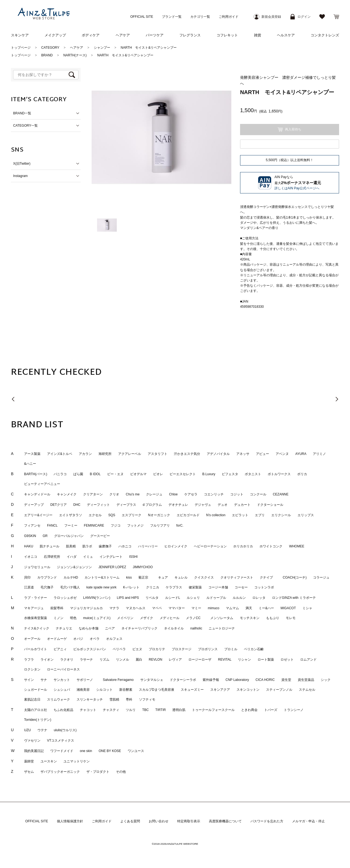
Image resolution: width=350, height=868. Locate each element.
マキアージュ (34, 608)
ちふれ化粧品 (63, 710)
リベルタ (152, 598)
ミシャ (307, 608)
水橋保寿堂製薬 (36, 618)
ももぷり (273, 618)
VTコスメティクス (61, 741)
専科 (129, 700)
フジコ (116, 526)
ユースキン (49, 762)
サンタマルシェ (152, 680)
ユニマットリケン (77, 762)
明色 (73, 618)
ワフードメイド (62, 751)
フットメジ (135, 526)
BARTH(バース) (36, 474)
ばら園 (78, 474)
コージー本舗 (218, 588)
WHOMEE (297, 547)
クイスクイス (204, 578)
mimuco (214, 608)
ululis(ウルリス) (65, 730)
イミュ (88, 557)
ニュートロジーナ (222, 629)
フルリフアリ (160, 526)
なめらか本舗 (89, 629)
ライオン (47, 660)
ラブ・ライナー (36, 598)
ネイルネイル (174, 629)
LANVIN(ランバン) (97, 598)
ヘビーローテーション (210, 547)
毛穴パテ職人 (70, 588)
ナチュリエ (64, 629)
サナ (44, 680)
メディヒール (170, 618)
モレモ (291, 618)
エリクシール (281, 515)
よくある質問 (130, 821)
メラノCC (195, 618)
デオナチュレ (178, 505)
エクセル (95, 515)
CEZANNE (281, 495)
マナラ (114, 608)
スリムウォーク (59, 700)
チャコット (88, 710)
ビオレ (158, 474)
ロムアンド (308, 660)
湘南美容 (83, 690)
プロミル (231, 649)
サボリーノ (86, 680)
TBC (145, 710)
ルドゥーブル (216, 598)
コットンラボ (264, 588)
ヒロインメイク (176, 547)
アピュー (262, 454)
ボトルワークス (279, 474)
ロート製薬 (266, 660)
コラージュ (321, 578)
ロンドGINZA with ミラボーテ (294, 598)
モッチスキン (250, 618)
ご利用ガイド (229, 17)
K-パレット (131, 588)
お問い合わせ (159, 821)
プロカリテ (157, 649)
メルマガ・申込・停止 (308, 821)
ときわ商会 (249, 710)
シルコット (104, 690)
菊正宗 (145, 578)
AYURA (301, 454)
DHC (77, 505)
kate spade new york (101, 588)
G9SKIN (30, 536)
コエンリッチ (214, 495)
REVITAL (225, 660)
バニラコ (60, 474)
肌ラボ (87, 547)
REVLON (155, 660)
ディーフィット (98, 505)
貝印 (27, 578)
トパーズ (271, 710)
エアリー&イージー (38, 515)
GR (45, 536)
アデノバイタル (218, 454)
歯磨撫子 (105, 547)
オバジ (78, 639)
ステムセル (307, 690)
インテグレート (111, 557)
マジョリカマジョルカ (86, 608)
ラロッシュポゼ (65, 598)
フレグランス (190, 35)
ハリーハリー (148, 547)
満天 (249, 608)
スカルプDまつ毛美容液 (157, 690)
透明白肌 (179, 710)
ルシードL (173, 598)
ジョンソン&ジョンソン (74, 567)
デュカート (242, 505)
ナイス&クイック (37, 629)
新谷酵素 (126, 690)
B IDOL (95, 474)
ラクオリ (67, 660)
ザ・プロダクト (98, 772)
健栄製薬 (195, 588)
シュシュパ (62, 690)
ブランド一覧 (172, 17)
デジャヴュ (203, 505)
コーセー (241, 588)
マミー (196, 608)
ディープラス (126, 505)
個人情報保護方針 (70, 821)
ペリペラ (119, 649)
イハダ (72, 557)
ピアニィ (60, 649)
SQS (112, 515)
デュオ (223, 505)
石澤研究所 (52, 557)
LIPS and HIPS (128, 598)
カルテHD (71, 578)
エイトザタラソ (71, 515)
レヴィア (175, 660)
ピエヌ (137, 649)
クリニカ (153, 588)
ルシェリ (193, 598)
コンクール (258, 495)
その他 (121, 772)
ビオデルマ (138, 474)
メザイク (147, 618)
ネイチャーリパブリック (139, 629)
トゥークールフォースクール (213, 710)
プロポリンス (208, 649)
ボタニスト (253, 474)
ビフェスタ (230, 474)
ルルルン (239, 598)
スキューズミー (192, 690)
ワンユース (136, 751)
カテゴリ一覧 (200, 17)
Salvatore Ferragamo (118, 680)
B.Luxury (209, 474)
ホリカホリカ (243, 547)
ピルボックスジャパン (90, 649)
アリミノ (319, 454)
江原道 (29, 588)
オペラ (95, 639)
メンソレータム (222, 618)
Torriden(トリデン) (38, 720)
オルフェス (114, 639)
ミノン (59, 618)
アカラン (85, 454)
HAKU (29, 547)
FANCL (52, 526)
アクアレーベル (130, 454)
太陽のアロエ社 (36, 710)
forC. (180, 526)
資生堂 (286, 680)
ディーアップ (34, 505)
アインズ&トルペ (60, 454)
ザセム (29, 772)
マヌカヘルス (136, 608)
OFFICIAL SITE (142, 17)
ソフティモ (147, 700)
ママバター (177, 608)
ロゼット (287, 660)
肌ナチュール (49, 547)
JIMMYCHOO (143, 567)
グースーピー (100, 536)
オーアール (32, 639)
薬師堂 (29, 762)
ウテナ (42, 730)
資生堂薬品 (306, 680)
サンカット (62, 680)
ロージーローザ (200, 660)
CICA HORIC (265, 680)
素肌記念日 (32, 700)
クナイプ (268, 578)
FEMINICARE (94, 526)
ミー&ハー (266, 608)
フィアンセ (32, 526)
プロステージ (182, 649)
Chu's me (133, 495)
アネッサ (243, 454)
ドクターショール (270, 505)
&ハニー (30, 464)
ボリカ (302, 474)
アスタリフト (157, 454)
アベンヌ (282, 454)
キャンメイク (67, 495)
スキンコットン (248, 690)
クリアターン (93, 495)
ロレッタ (259, 598)
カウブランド (47, 578)
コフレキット (227, 35)
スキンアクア (220, 690)
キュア (163, 578)
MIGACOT (288, 608)
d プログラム (152, 505)
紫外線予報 (211, 680)
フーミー (71, 526)
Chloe (173, 495)
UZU (27, 730)
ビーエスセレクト (183, 474)
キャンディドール (37, 495)
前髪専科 (57, 608)
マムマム (232, 608)
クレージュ (154, 495)
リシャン (244, 660)
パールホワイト (36, 649)
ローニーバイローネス (63, 670)
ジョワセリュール (37, 567)
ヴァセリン (32, 741)
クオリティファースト (237, 578)
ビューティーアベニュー (42, 484)
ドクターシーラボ (183, 680)
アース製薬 (32, 454)
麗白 (139, 660)
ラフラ (29, 660)
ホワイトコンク (271, 547)
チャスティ (111, 710)
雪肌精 (114, 700)
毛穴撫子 (47, 588)
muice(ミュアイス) (97, 618)
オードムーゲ (57, 639)
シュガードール (36, 690)
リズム (104, 660)
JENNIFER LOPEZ (112, 567)
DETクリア (59, 505)
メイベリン (125, 618)
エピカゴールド (188, 515)
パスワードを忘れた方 (267, 821)
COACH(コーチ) (295, 578)
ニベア (110, 629)
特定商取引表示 (189, 821)
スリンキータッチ (90, 700)
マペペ (157, 608)
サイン (29, 680)
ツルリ (131, 710)
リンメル (122, 660)
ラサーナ (86, 660)
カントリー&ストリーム (102, 578)
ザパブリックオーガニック (60, 772)
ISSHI (133, 557)
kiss (129, 578)
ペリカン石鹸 (254, 649)
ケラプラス (174, 588)
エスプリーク (132, 515)
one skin (86, 751)
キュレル (181, 578)
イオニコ (31, 557)
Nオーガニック (159, 515)
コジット (237, 495)
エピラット (240, 515)
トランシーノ (294, 710)
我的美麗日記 (34, 751)
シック (326, 680)
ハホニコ (125, 547)
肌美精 (71, 547)
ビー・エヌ (115, 474)
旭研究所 (105, 454)
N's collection (216, 515)
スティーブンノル (279, 690)
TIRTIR (161, 710)
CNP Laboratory (237, 680)
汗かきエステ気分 (187, 454)
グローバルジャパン (69, 536)
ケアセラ (191, 495)
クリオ (114, 495)
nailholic (196, 629)
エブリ (260, 515)
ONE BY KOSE (110, 751)
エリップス (306, 515)
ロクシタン (32, 670)
